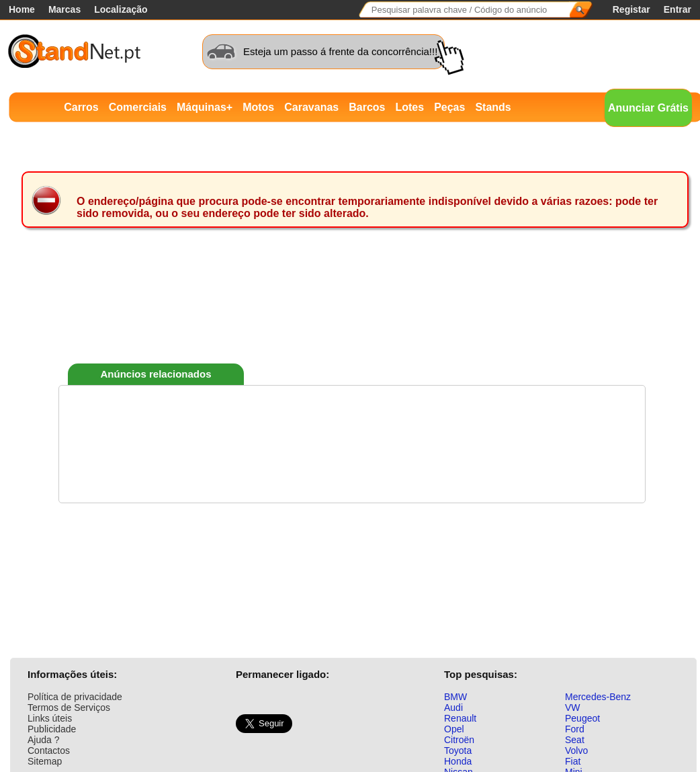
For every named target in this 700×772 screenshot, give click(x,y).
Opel (454, 729)
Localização (121, 9)
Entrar (677, 9)
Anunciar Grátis (648, 108)
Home (22, 9)
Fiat (573, 761)
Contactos (49, 750)
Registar (631, 9)
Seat (575, 740)
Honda (458, 761)
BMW (455, 697)
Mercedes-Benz (598, 697)
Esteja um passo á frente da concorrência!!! (340, 51)
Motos (258, 107)
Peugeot (582, 718)
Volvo (576, 750)
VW (573, 707)
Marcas (64, 9)
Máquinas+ (205, 107)
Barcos (367, 107)
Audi (453, 707)
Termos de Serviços (69, 707)
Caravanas (311, 107)
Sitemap (45, 761)
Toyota (458, 750)
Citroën (459, 740)
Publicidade (52, 729)
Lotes (409, 107)
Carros (81, 107)
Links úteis (50, 718)
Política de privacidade (75, 697)
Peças (449, 107)
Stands (493, 107)
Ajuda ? (43, 740)
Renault (460, 718)
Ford (575, 729)
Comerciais (138, 107)
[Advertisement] (352, 315)
